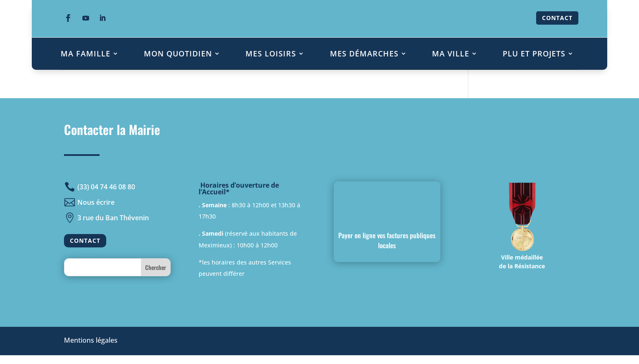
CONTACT (557, 18)
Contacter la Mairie (112, 129)
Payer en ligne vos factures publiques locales (387, 240)
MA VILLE (451, 53)
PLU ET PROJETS (534, 53)
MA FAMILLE (86, 53)
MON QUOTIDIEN (178, 53)
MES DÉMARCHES (364, 53)
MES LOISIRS (271, 53)
